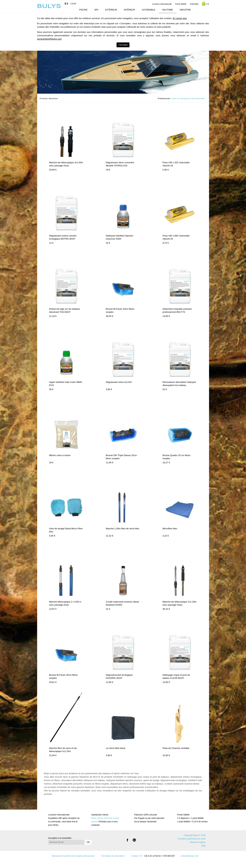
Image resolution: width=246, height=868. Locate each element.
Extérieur (111, 10)
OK (88, 842)
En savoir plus (180, 18)
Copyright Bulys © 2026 (195, 835)
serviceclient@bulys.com (49, 39)
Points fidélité (181, 4)
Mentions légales (198, 842)
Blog (203, 846)
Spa (96, 10)
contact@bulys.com (190, 856)
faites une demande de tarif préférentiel (188, 98)
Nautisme (168, 10)
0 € (205, 3)
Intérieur (130, 10)
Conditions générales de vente (192, 839)
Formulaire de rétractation (113, 856)
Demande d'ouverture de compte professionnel (73, 856)
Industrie (185, 10)
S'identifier (194, 4)
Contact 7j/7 (137, 856)
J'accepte (123, 45)
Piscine (83, 10)
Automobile (149, 10)
